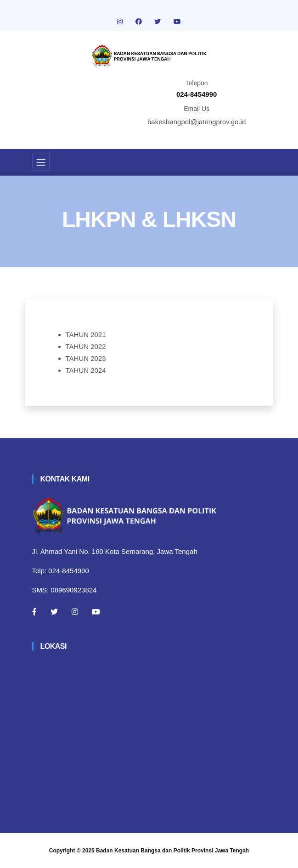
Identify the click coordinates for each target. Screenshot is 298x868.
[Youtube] (96, 612)
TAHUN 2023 (86, 358)
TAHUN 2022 (86, 346)
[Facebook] (34, 612)
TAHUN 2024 (86, 370)
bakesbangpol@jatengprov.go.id (197, 122)
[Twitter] (54, 612)
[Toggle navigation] (41, 162)
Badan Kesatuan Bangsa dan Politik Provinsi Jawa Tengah (172, 851)
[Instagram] (75, 612)
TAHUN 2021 (86, 334)
